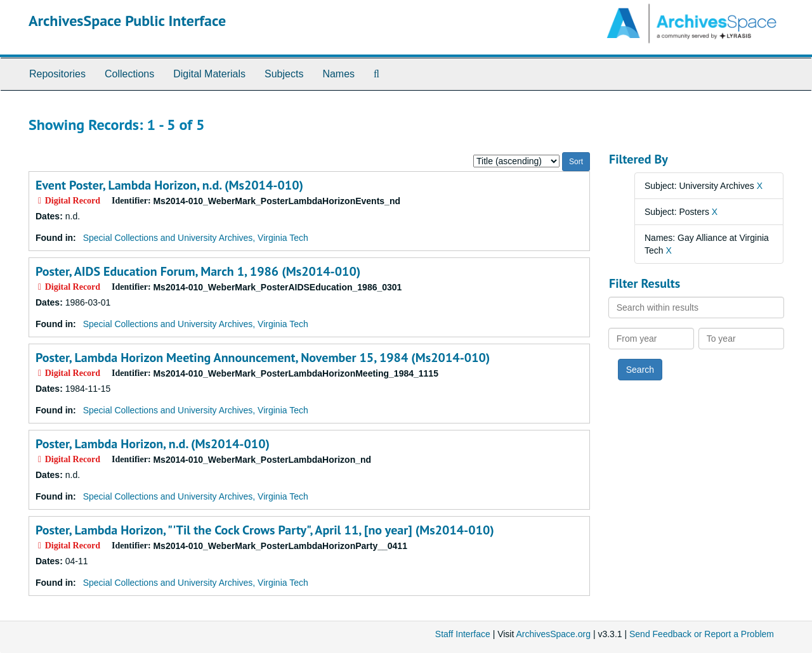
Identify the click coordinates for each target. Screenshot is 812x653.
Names (338, 74)
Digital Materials (209, 74)
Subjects (284, 74)
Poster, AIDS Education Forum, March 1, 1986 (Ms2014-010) (198, 271)
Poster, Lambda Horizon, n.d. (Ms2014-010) (153, 444)
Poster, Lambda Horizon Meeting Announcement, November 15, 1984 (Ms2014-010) (263, 358)
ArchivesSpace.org (553, 634)
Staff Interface (463, 634)
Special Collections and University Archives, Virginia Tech (196, 238)
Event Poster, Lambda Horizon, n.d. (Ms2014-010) (169, 185)
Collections (129, 74)
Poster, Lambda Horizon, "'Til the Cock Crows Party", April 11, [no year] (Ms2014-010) (265, 530)
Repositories (57, 74)
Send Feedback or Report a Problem (702, 634)
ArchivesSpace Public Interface (127, 21)
